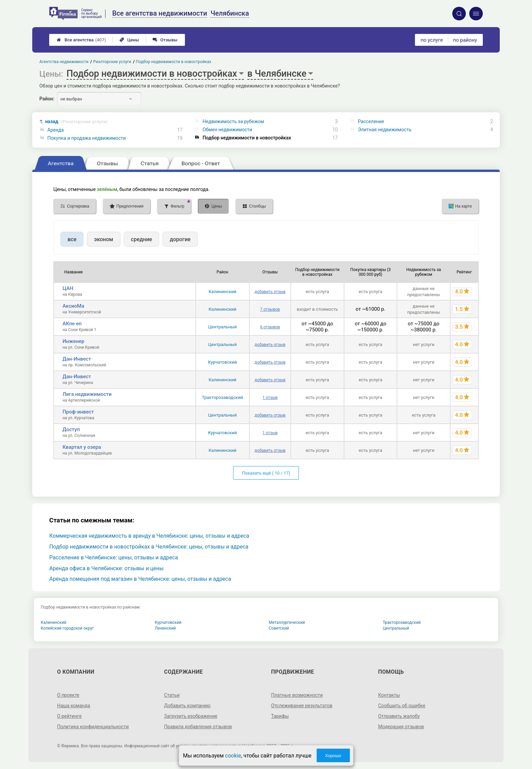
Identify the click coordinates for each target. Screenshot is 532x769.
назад (76, 122)
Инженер (73, 341)
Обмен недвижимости (227, 130)
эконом (103, 239)
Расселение (371, 121)
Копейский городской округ (67, 628)
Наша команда (74, 706)
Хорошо (333, 756)
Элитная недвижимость (385, 130)
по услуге (432, 40)
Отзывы (165, 40)
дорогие (180, 239)
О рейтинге (69, 716)
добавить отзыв (270, 292)
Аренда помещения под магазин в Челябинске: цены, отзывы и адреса (140, 579)
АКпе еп (72, 324)
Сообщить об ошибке (402, 706)
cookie (233, 756)
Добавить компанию (187, 706)
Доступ (71, 429)
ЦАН (68, 288)
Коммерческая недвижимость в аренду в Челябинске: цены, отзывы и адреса (149, 536)
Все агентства (81, 40)
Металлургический (287, 622)
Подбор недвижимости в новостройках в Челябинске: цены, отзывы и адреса (149, 547)
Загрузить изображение (191, 716)
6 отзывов (270, 327)
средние (142, 239)
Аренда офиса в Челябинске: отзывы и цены (106, 568)
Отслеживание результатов (302, 706)
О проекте (68, 695)
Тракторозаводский (222, 397)
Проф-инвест (78, 412)
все (72, 239)
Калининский (223, 292)
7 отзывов (270, 309)
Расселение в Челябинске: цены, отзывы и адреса (113, 557)
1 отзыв (270, 398)
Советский (279, 628)
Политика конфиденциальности (93, 727)
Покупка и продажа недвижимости (87, 138)
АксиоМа (73, 306)
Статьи (172, 695)
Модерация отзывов (401, 727)
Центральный (223, 327)
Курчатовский (222, 362)
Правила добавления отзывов (198, 727)
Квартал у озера (82, 447)
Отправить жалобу (399, 716)
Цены (129, 40)
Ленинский (165, 628)
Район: (47, 99)
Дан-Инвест (77, 359)
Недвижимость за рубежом (233, 121)
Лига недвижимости (87, 394)
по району (465, 40)
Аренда (56, 130)
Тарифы (280, 716)
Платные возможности (297, 695)
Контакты (389, 695)
